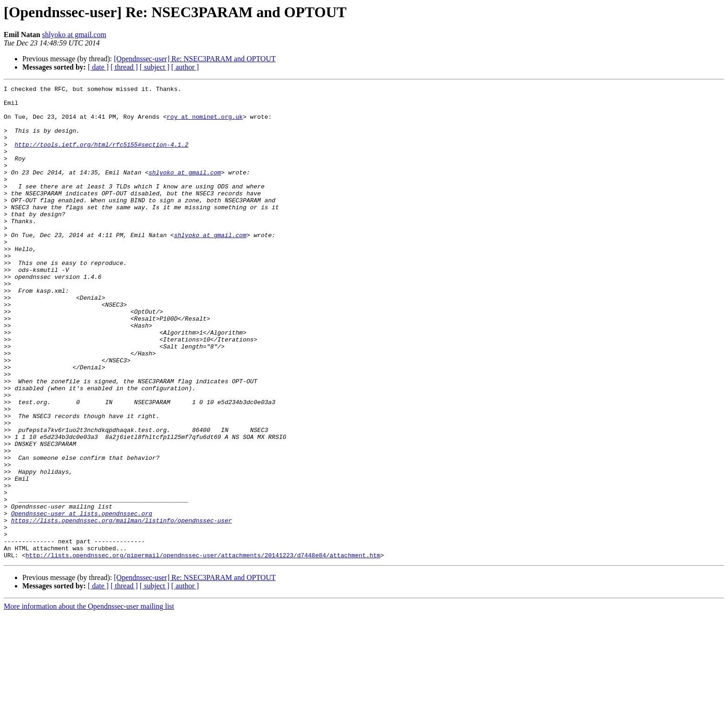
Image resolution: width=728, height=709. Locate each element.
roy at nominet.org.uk (205, 123)
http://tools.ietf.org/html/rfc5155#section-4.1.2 (101, 157)
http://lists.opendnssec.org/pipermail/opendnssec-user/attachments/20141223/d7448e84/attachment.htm (203, 650)
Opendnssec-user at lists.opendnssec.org (82, 599)
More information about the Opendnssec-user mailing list (89, 701)
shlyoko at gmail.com (74, 35)
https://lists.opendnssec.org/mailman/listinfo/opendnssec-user (122, 608)
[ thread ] (124, 67)
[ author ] (185, 67)
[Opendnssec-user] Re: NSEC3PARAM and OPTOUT (195, 59)
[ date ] (98, 67)
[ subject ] (155, 67)
